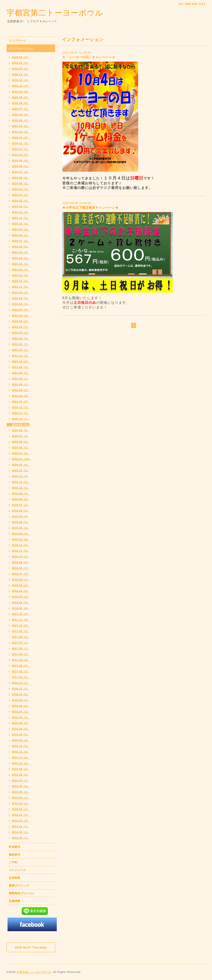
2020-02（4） (21, 465)
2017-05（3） (21, 654)
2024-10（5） (21, 155)
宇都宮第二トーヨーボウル (55, 13)
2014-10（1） (21, 832)
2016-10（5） (21, 694)
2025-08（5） (21, 103)
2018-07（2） (21, 574)
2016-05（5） (21, 723)
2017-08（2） (21, 637)
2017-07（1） (21, 643)
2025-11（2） (21, 86)
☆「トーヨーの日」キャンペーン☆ (89, 57)
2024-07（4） (21, 172)
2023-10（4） (21, 224)
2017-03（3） (21, 666)
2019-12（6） (21, 476)
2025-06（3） (21, 115)
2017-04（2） (21, 660)
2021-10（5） (21, 361)
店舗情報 (15, 901)
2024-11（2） (21, 149)
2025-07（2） (21, 109)
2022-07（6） (21, 310)
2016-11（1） (21, 689)
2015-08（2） (21, 775)
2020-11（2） (21, 413)
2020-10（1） (21, 419)
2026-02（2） (21, 69)
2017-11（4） (21, 620)
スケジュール (17, 870)
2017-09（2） (21, 631)
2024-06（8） (21, 178)
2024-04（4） (21, 189)
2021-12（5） (21, 350)
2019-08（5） (21, 499)
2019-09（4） (21, 493)
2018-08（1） (21, 568)
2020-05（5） (21, 448)
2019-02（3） (21, 534)
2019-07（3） (21, 505)
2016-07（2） (21, 712)
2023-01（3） (21, 275)
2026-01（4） (21, 74)
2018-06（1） (21, 580)
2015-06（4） (21, 786)
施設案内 (15, 855)
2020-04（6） (21, 453)
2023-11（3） (21, 218)
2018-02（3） (21, 602)
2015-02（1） (21, 809)
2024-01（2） (21, 206)
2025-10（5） (21, 92)
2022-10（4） (21, 293)
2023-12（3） (21, 212)
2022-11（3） (21, 287)
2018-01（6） (21, 608)
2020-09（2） (21, 425)
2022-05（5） (21, 321)
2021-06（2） (21, 379)
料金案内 (15, 847)
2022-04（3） (21, 327)
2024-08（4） (21, 166)
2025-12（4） (21, 80)
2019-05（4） (21, 516)
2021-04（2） (21, 390)
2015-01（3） (21, 815)
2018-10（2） (21, 557)
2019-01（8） (21, 539)
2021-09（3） (21, 367)
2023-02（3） (21, 270)
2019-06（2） (21, 511)
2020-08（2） (21, 430)
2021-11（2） (21, 356)
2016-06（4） (21, 717)
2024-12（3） (21, 143)
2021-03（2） (21, 396)
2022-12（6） (21, 281)
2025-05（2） (21, 120)
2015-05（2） (21, 792)
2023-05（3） (21, 252)
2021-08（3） (21, 373)
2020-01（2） (21, 470)
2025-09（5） (21, 97)
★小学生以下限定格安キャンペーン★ (90, 208)
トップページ (17, 41)
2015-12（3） (21, 752)
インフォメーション (22, 48)
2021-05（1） (21, 384)
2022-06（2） (21, 315)
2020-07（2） (21, 436)
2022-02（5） (21, 338)
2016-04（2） (21, 729)
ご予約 (13, 862)
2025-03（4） (21, 132)
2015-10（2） (21, 763)
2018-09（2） (21, 562)
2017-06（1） (21, 648)
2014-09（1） (21, 838)
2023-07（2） (21, 241)
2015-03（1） (21, 803)
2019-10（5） (21, 488)
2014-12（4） (21, 821)
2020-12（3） (21, 407)
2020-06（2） (21, 442)
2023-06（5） (21, 247)
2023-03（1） (21, 264)
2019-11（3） (21, 482)
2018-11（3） (21, 551)
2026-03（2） (21, 63)
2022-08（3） (21, 304)
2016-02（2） (21, 740)
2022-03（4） (21, 333)
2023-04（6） (21, 258)
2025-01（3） (21, 138)
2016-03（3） (21, 735)
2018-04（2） (21, 591)
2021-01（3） (21, 402)
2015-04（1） (21, 798)
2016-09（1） (21, 700)
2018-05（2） (21, 585)
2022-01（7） (21, 344)
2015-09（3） (21, 769)
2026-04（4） (21, 57)
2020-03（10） (21, 459)
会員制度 (15, 878)
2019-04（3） (21, 522)
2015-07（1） (21, 780)
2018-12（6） (21, 545)
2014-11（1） (21, 826)
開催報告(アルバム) (21, 893)
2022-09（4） (21, 298)
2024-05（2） (21, 183)
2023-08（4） (21, 235)
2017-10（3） (21, 625)
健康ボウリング (19, 886)
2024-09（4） (21, 161)
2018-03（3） (21, 597)
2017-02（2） (21, 671)
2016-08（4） (21, 706)
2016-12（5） (21, 683)
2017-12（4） (21, 614)
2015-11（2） (21, 757)
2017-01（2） (21, 677)
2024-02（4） (21, 201)
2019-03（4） (21, 528)
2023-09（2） (21, 229)
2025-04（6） (21, 126)
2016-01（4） (21, 746)
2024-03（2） (21, 195)
